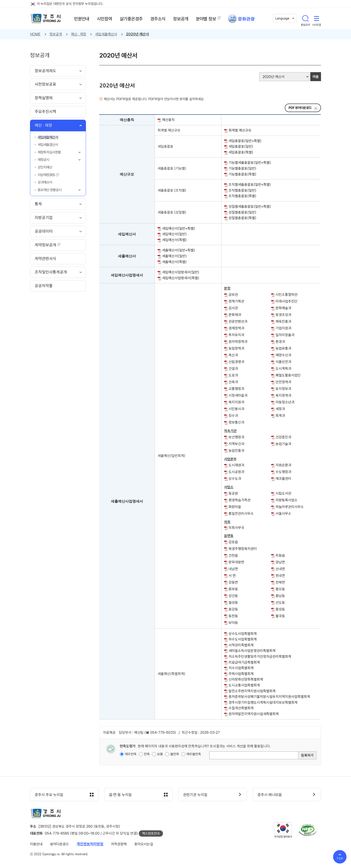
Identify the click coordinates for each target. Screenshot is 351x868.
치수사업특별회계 (241, 668)
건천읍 (233, 555)
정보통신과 (236, 422)
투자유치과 (236, 335)
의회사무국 (236, 528)
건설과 (233, 369)
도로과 (233, 375)
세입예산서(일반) (174, 234)
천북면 (280, 582)
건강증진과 (283, 437)
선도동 (280, 603)
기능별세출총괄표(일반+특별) (250, 163)
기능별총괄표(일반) (242, 168)
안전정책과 (283, 382)
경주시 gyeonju (46, 19)
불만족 (175, 754)
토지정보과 (283, 389)
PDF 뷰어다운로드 (300, 108)
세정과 (280, 409)
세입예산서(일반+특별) (179, 228)
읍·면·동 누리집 (120, 795)
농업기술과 (283, 444)
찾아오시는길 (144, 844)
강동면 (233, 582)
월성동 (233, 603)
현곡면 (280, 576)
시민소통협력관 (287, 295)
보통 (160, 754)
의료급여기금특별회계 (244, 662)
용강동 (233, 609)
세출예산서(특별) (174, 262)
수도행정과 (283, 472)
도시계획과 (283, 369)
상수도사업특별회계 (243, 634)
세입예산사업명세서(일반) (181, 272)
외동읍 (280, 555)
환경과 (280, 342)
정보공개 (56, 34)
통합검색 (305, 18)
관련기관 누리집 (195, 795)
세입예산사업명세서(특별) (181, 278)
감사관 (233, 308)
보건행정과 (236, 437)
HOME (35, 34)
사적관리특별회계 (241, 645)
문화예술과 (283, 308)
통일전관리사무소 (241, 514)
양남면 (280, 562)
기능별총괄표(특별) (242, 174)
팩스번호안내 (151, 833)
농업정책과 (236, 348)
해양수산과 (283, 355)
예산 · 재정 (79, 34)
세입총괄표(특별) (241, 152)
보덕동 (233, 623)
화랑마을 (235, 507)
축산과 (233, 355)
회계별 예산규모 (240, 130)
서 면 (232, 576)
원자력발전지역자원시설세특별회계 (254, 714)
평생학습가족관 (240, 500)
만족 (147, 754)
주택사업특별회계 (241, 674)
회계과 (280, 416)
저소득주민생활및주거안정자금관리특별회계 (260, 657)
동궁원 (233, 493)
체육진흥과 (283, 321)
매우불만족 (194, 754)
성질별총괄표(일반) (242, 212)
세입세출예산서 (106, 34)
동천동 (233, 616)
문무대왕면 (236, 562)
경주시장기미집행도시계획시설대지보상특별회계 (263, 702)
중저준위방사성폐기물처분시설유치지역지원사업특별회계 (269, 697)
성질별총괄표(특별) (242, 218)
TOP (340, 858)
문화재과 (235, 315)
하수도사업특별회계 (243, 639)
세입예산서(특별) (174, 240)
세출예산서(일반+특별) (179, 250)
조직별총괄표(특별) (242, 196)
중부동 (233, 589)
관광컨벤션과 (238, 321)
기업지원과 (283, 328)
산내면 (280, 569)
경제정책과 (236, 328)
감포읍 (233, 542)
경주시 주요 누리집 (49, 795)
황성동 (280, 609)
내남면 (233, 569)
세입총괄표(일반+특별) (245, 141)
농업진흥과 (236, 451)
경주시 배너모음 (270, 795)
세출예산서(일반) (174, 256)
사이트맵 (317, 18)
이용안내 (36, 844)
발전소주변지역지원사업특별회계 (252, 691)
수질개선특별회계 (241, 708)
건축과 (233, 382)
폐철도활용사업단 (288, 375)
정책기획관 (236, 301)
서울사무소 (283, 514)
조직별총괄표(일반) (242, 190)
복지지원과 (236, 402)
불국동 (280, 616)
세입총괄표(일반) (241, 146)
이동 (316, 77)
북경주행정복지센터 (243, 549)
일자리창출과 (285, 335)
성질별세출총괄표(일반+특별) (250, 207)
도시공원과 (236, 472)
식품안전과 (283, 362)
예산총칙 (168, 120)
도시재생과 (236, 465)
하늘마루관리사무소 (290, 507)
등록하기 (307, 755)
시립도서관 (283, 493)
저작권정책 (119, 844)
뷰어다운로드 (60, 844)
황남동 (280, 596)
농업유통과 (283, 348)
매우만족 (131, 754)
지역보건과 (236, 444)
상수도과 (235, 479)
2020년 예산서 (137, 34)
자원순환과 (283, 465)
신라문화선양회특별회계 (246, 679)
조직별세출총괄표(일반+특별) (250, 185)
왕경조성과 (283, 315)
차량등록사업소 (287, 500)
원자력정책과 (238, 342)
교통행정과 (236, 389)
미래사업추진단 (287, 301)
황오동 (280, 589)
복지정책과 (283, 395)
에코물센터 (283, 479)
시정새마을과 (238, 395)
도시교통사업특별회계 (244, 685)
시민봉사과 (236, 409)
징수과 (233, 416)
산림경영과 (236, 362)
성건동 (233, 596)
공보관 (233, 295)
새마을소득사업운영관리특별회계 (252, 651)
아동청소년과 (285, 402)
